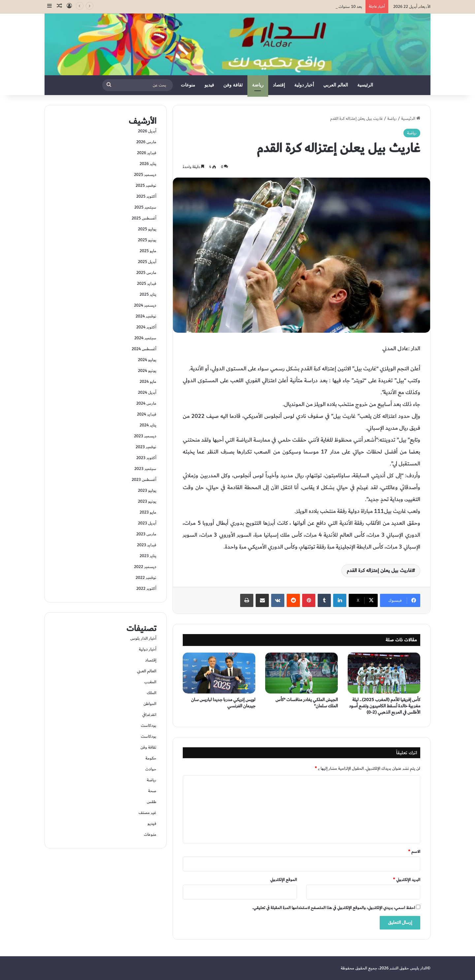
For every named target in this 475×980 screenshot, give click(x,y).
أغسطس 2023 (144, 480)
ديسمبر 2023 (145, 436)
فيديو (209, 85)
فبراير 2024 (147, 414)
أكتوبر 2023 (146, 458)
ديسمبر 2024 (145, 305)
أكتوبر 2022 (146, 589)
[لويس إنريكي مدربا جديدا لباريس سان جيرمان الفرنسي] (219, 673)
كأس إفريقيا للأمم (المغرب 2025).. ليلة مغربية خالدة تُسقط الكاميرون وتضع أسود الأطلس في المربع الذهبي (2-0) (385, 706)
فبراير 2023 (147, 545)
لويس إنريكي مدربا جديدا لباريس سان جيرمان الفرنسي (223, 703)
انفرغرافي (149, 715)
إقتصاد (279, 85)
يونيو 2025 (147, 240)
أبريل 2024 (147, 392)
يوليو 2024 (147, 360)
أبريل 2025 (147, 262)
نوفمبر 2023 (146, 447)
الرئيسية (365, 85)
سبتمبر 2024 (145, 338)
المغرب (150, 682)
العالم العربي (336, 85)
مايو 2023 (148, 512)
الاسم (414, 852)
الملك (152, 693)
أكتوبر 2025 (146, 196)
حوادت (151, 769)
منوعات (188, 85)
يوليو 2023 (147, 490)
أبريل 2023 (147, 523)
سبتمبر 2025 (145, 207)
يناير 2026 (148, 164)
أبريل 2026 (147, 131)
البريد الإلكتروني (407, 880)
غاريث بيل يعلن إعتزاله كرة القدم (379, 571)
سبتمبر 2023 (145, 469)
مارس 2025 (146, 273)
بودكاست (149, 726)
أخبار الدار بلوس (143, 638)
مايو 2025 (148, 251)
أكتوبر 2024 (146, 327)
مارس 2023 (146, 534)
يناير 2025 (148, 294)
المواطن (150, 704)
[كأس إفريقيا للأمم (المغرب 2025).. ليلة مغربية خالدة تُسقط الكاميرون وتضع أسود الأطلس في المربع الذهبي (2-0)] (384, 673)
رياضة (258, 85)
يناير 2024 (148, 425)
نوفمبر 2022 (146, 578)
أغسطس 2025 (144, 218)
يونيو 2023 (147, 501)
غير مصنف (147, 813)
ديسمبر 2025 (145, 175)
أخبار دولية (304, 85)
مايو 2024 (148, 382)
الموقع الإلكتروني (284, 880)
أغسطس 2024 (144, 349)
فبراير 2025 (147, 284)
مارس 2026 (146, 142)
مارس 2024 (146, 403)
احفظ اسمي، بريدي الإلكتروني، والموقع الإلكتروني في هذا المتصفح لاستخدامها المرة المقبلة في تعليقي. (334, 908)
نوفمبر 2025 (146, 186)
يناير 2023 (148, 556)
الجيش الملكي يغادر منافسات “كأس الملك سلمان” (307, 703)
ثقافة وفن (233, 85)
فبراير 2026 (147, 153)
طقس (152, 802)
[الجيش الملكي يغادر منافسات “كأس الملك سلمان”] (301, 673)
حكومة (151, 758)
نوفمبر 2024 (146, 316)
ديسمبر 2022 (145, 567)
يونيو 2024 (147, 371)
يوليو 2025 (147, 229)
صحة (152, 791)
